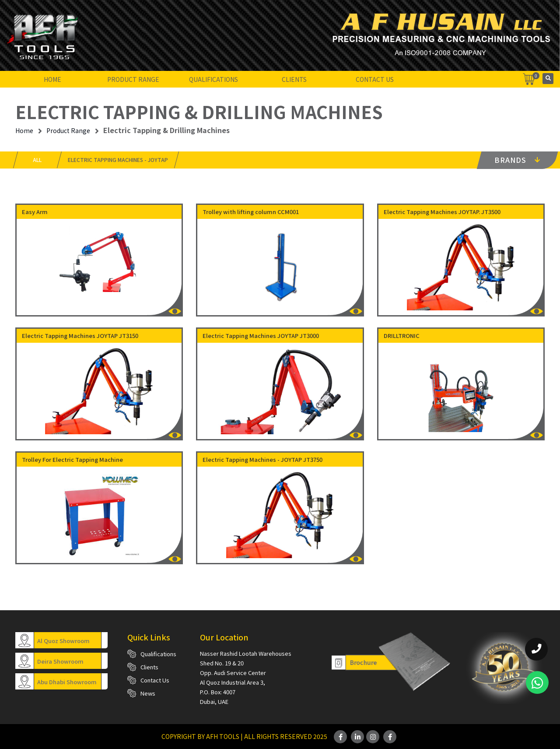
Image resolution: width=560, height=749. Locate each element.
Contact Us (375, 79)
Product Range (133, 79)
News (148, 693)
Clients (294, 79)
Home (52, 79)
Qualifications (213, 79)
